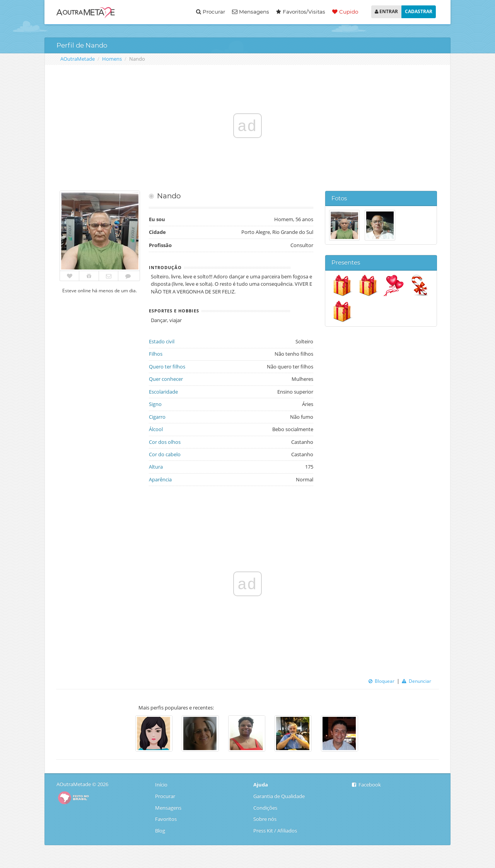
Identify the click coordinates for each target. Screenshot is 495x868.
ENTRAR (386, 11)
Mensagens (251, 12)
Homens (112, 59)
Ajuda (261, 784)
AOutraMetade (78, 59)
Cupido (345, 12)
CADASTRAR (419, 11)
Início (162, 784)
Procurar (211, 12)
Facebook (366, 784)
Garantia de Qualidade (279, 796)
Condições (265, 808)
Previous (126, 735)
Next (369, 735)
